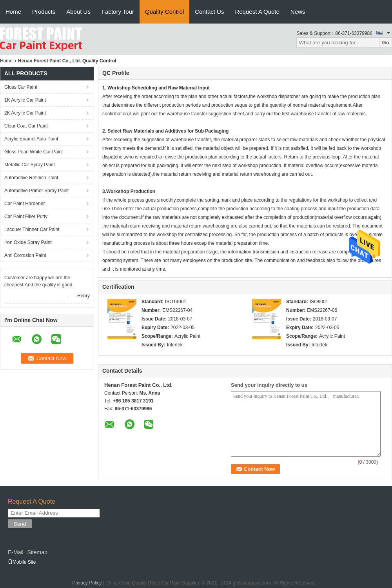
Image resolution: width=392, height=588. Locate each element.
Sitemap (37, 552)
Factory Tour (118, 12)
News (298, 12)
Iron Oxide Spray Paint (28, 242)
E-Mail (16, 552)
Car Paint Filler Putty (26, 217)
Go (386, 43)
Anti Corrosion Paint (25, 255)
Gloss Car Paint (21, 87)
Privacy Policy (87, 583)
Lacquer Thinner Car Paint (32, 229)
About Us (78, 12)
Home (13, 12)
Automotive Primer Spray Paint (36, 191)
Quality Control (164, 12)
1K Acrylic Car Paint (25, 100)
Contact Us (209, 12)
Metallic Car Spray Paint (30, 165)
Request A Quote (257, 12)
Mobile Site (22, 562)
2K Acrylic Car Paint (25, 113)
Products (44, 12)
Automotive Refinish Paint (31, 178)
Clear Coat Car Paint (26, 126)
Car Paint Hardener (24, 204)
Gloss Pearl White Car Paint (34, 152)
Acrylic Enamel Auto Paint (31, 139)
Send (20, 524)
